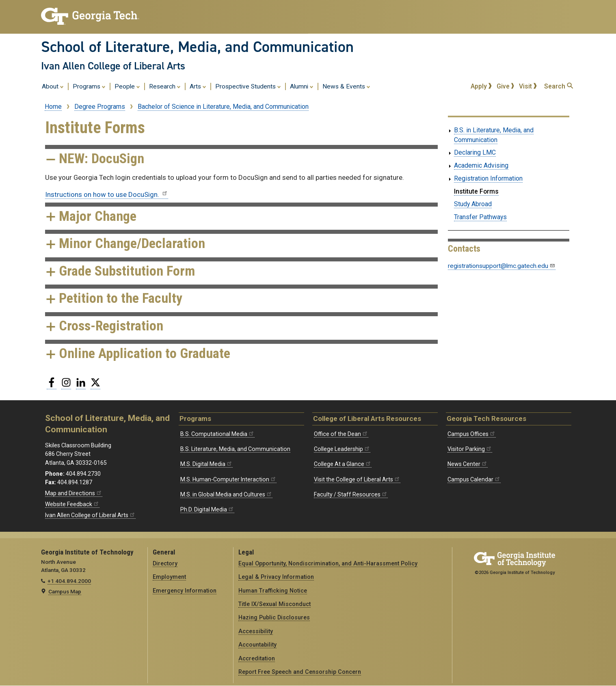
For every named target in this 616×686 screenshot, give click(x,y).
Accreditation (257, 658)
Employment (169, 577)
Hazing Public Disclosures (274, 617)
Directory (165, 563)
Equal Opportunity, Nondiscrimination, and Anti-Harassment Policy (328, 563)
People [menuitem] (127, 86)
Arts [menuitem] (198, 86)
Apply (481, 86)
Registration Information (488, 178)
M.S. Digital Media (206, 464)
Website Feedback (72, 504)
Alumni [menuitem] (302, 86)
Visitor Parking (470, 449)
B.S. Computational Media (217, 434)
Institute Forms (476, 191)
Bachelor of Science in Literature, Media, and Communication (223, 107)
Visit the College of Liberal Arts (357, 479)
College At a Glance (343, 464)
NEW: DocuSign (95, 159)
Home (53, 107)
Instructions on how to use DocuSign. (107, 194)
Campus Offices (472, 434)
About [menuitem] (53, 86)
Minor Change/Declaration (125, 243)
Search (559, 86)
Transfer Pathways (480, 217)
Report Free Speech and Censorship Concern (300, 672)
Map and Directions (74, 493)
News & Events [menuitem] (346, 86)
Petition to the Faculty (114, 298)
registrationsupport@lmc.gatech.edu (502, 266)
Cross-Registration (104, 326)
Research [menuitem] (165, 86)
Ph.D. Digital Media (207, 509)
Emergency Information (185, 591)
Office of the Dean (341, 434)
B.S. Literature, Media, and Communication (235, 449)
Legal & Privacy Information (276, 577)
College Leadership (342, 449)
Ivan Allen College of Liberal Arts (113, 66)
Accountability (257, 645)
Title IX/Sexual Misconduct (274, 604)
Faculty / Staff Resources (351, 494)
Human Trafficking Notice (273, 591)
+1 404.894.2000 (69, 581)
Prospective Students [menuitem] (248, 86)
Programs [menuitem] (89, 86)
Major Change (91, 216)
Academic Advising (481, 165)
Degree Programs (100, 107)
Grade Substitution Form (120, 271)
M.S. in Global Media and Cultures (226, 494)
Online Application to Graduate (138, 353)
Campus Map (65, 591)
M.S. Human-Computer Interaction (228, 479)
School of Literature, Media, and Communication (197, 47)
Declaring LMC (475, 152)
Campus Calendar (474, 479)
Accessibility (256, 631)
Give (506, 86)
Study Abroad (473, 204)
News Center (468, 464)
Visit (528, 86)
